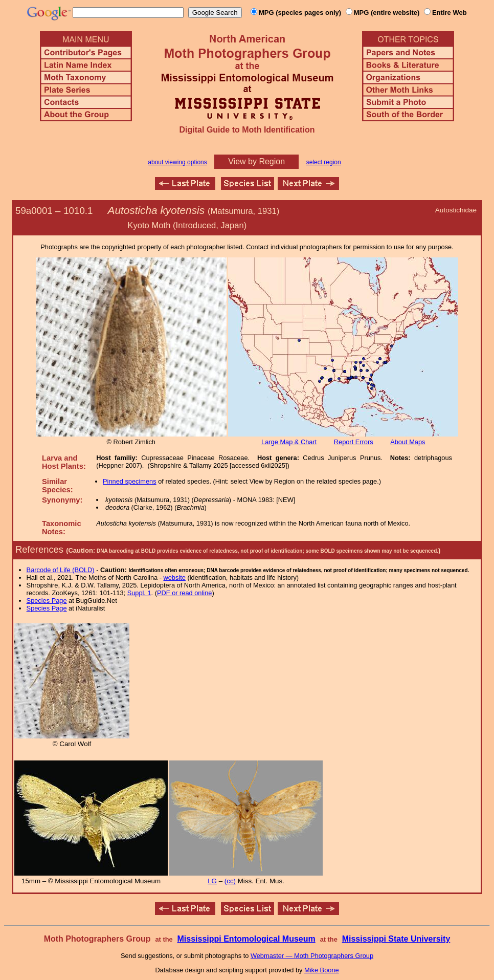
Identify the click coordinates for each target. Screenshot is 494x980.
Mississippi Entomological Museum (246, 939)
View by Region (256, 161)
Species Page (47, 601)
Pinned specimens (130, 481)
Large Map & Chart (289, 442)
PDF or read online (184, 593)
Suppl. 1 (139, 593)
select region (324, 162)
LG (212, 881)
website (175, 578)
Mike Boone (322, 970)
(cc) (230, 881)
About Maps (408, 442)
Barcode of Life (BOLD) (61, 570)
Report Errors (354, 442)
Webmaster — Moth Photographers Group (312, 956)
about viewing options (177, 162)
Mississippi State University (396, 939)
